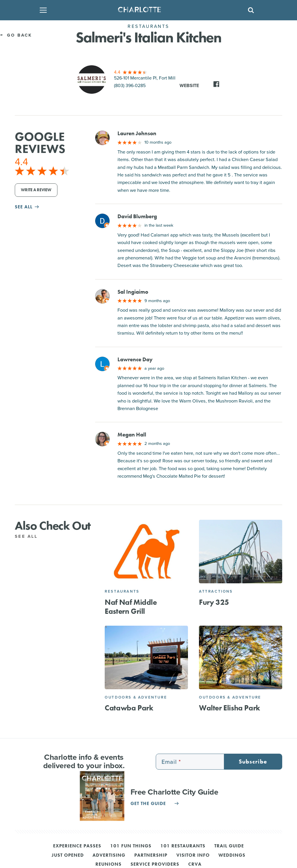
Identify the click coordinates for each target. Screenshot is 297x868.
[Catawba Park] (146, 657)
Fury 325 (214, 602)
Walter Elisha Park (230, 708)
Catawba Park (129, 708)
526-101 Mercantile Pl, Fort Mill (145, 78)
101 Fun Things (131, 846)
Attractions (216, 591)
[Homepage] (147, 10)
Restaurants (122, 591)
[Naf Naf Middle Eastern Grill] (146, 552)
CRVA (195, 865)
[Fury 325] (241, 552)
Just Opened (68, 856)
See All (29, 536)
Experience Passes (77, 846)
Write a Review (36, 190)
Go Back (16, 35)
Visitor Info (193, 856)
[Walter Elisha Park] (241, 657)
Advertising (109, 856)
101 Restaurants (183, 846)
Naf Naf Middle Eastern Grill (131, 607)
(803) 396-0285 (130, 85)
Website (189, 85)
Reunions (108, 865)
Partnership (151, 856)
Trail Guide (229, 846)
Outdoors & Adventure (136, 697)
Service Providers (155, 865)
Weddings (232, 856)
